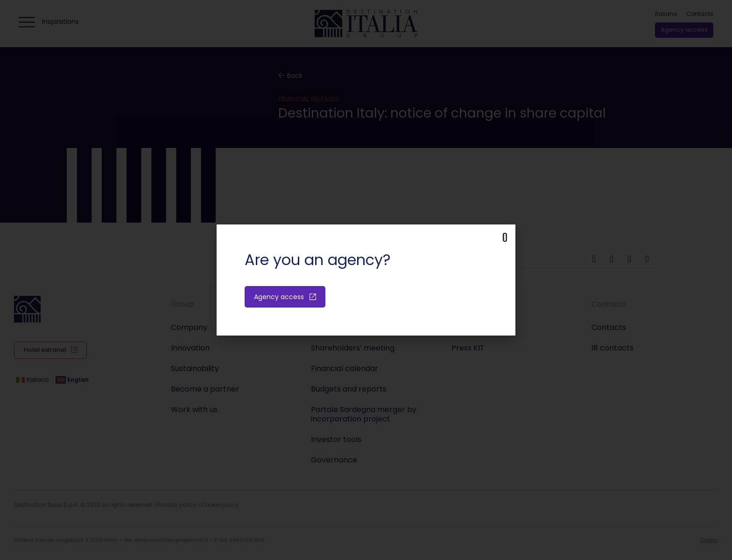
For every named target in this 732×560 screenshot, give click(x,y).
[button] (505, 237)
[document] (366, 280)
